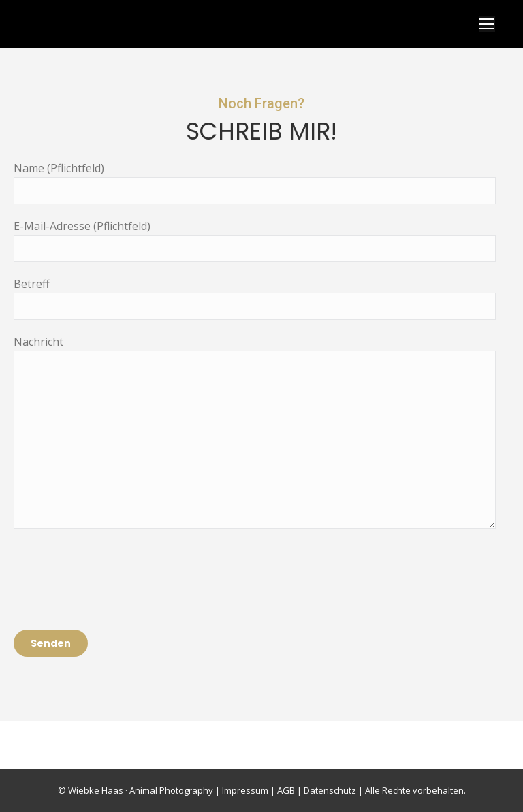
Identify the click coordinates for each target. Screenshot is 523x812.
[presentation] (117, 569)
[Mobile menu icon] (487, 24)
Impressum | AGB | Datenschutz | (292, 790)
